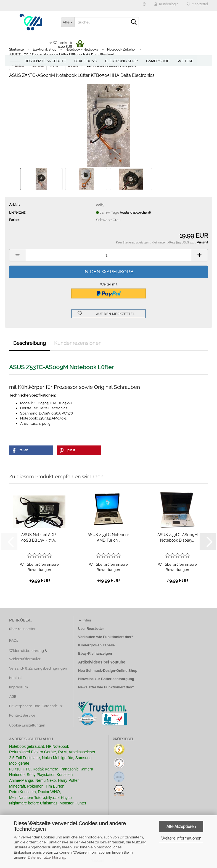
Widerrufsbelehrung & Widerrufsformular (28, 655)
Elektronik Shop (121, 61)
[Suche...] (68, 22)
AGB (13, 697)
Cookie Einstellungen (27, 725)
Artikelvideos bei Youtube (102, 662)
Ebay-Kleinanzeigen (95, 653)
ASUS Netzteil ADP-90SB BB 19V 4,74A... (39, 537)
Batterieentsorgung (118, 679)
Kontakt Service (22, 715)
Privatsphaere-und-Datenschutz (36, 706)
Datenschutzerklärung (47, 857)
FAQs (14, 640)
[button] (144, 6)
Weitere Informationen (181, 838)
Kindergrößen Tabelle (96, 645)
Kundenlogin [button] (166, 4)
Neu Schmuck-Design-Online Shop (108, 671)
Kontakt (15, 678)
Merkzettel (197, 4)
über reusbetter (22, 629)
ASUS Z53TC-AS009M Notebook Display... (178, 537)
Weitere (185, 61)
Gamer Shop (158, 61)
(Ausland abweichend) (135, 213)
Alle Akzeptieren (181, 827)
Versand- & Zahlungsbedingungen (38, 668)
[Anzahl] (108, 255)
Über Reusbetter (91, 629)
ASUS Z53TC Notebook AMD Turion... (108, 537)
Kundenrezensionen (78, 343)
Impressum (18, 687)
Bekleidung (86, 61)
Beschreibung (30, 343)
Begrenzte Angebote (45, 61)
